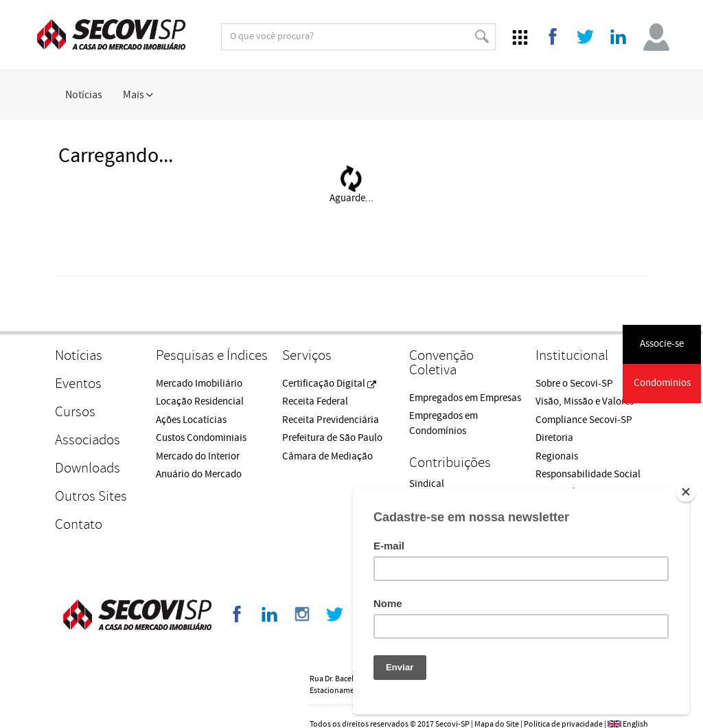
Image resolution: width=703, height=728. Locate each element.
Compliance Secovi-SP (584, 420)
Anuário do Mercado (199, 474)
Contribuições (450, 463)
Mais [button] (138, 95)
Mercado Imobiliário (199, 384)
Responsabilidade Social (588, 474)
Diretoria (554, 438)
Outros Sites (91, 496)
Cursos (75, 412)
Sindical (427, 484)
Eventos (78, 384)
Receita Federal (315, 401)
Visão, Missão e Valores (585, 401)
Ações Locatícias (191, 420)
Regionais (557, 456)
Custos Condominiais (201, 438)
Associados (88, 440)
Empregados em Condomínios (443, 423)
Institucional (572, 355)
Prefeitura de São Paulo (332, 438)
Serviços (307, 355)
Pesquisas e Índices (212, 355)
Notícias (84, 95)
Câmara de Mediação (327, 456)
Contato (79, 524)
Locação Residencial (200, 401)
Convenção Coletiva (441, 363)
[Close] (686, 492)
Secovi (111, 34)
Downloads (88, 468)
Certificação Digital (329, 384)
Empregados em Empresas (465, 398)
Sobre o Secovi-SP (574, 384)
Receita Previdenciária (331, 420)
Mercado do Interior (198, 456)
